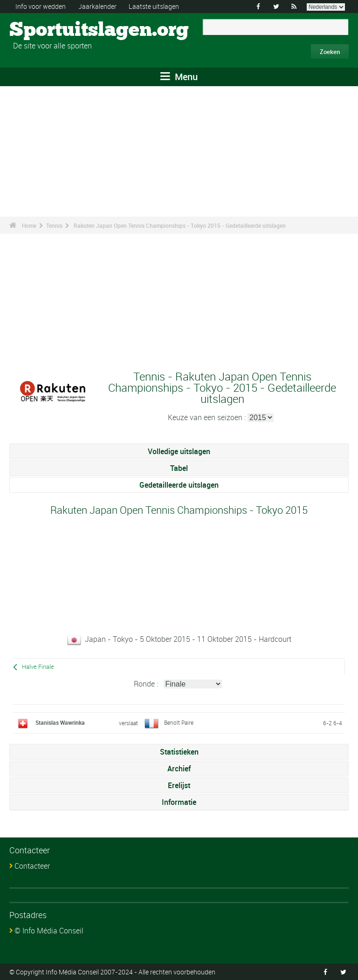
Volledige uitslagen (179, 451)
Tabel (179, 468)
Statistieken (179, 752)
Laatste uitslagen (154, 6)
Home (29, 225)
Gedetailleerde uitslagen (179, 485)
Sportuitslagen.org (45, 30)
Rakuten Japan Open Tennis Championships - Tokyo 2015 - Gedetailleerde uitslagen (180, 225)
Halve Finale (38, 667)
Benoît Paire (179, 722)
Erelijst (179, 785)
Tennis (54, 225)
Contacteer (32, 866)
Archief (179, 769)
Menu (179, 77)
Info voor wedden (41, 6)
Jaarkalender (97, 6)
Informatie (179, 802)
